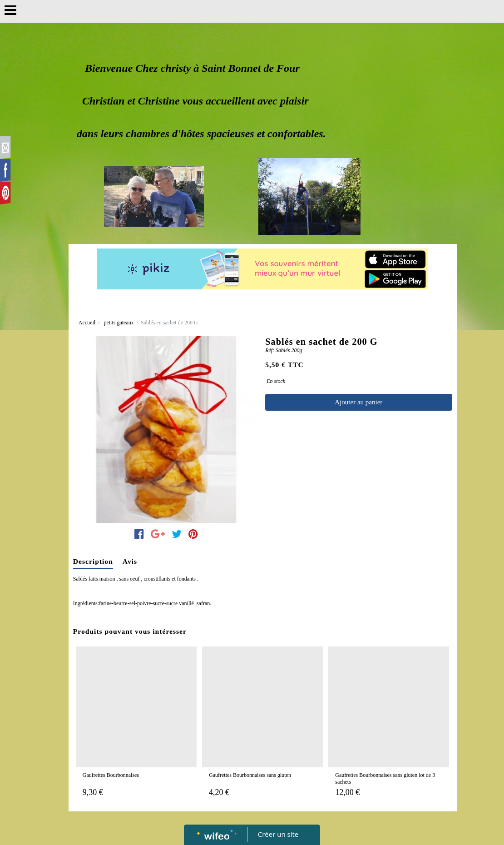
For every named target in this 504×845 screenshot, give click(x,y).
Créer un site (278, 834)
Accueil (87, 323)
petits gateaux (119, 323)
